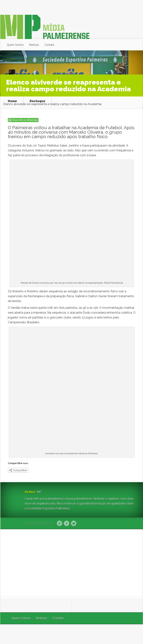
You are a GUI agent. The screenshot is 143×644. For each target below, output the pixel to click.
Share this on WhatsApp (25, 120)
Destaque (37, 101)
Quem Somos (15, 45)
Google (59, 524)
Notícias (34, 45)
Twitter (74, 524)
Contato (49, 45)
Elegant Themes (93, 634)
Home (12, 101)
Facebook (67, 524)
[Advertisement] (72, 563)
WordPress (134, 634)
